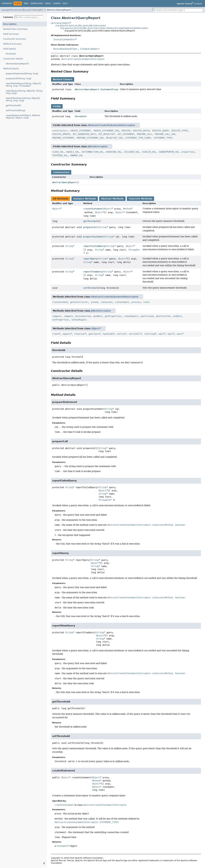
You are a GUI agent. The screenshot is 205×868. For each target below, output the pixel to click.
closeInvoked (60, 302)
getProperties (113, 316)
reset (146, 302)
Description (10, 24)
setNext (177, 316)
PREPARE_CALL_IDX (165, 134)
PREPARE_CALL (144, 134)
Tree (26, 4)
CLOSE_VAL (58, 152)
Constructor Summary (15, 39)
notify (121, 334)
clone (55, 334)
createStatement (93, 209)
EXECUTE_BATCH (141, 131)
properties (188, 152)
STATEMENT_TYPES (163, 138)
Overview (7, 4)
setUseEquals (79, 320)
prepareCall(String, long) (18, 78)
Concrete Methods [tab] (140, 199)
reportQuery (90, 259)
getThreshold (91, 221)
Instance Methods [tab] (85, 199)
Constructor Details (13, 59)
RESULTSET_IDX (114, 138)
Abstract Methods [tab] (112, 199)
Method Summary (12, 44)
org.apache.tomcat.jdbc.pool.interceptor (22, 10)
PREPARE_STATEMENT (63, 138)
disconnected (83, 316)
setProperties (61, 320)
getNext (98, 316)
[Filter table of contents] (29, 17)
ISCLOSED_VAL (132, 152)
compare (57, 316)
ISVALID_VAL (149, 152)
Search (57, 4)
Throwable (104, 500)
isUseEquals (131, 316)
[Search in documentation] (178, 10)
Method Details (11, 69)
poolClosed (147, 316)
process (136, 302)
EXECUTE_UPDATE (61, 134)
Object (56, 209)
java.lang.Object (60, 23)
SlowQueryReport (90, 49)
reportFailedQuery (94, 246)
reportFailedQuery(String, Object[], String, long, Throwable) (24, 85)
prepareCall (90, 227)
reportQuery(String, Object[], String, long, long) (24, 92)
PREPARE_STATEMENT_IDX (90, 138)
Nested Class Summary (15, 29)
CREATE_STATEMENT (80, 131)
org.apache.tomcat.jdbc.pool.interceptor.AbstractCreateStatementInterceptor (104, 28)
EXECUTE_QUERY (160, 131)
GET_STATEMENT (126, 134)
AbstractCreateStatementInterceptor (83, 59)
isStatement (122, 302)
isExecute (107, 302)
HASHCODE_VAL (114, 152)
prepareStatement (94, 237)
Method (127, 209)
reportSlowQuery (93, 272)
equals (66, 334)
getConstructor (79, 302)
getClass (94, 334)
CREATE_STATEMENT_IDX (106, 131)
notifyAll (135, 334)
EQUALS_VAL (73, 152)
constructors (60, 131)
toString (149, 334)
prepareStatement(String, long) (22, 74)
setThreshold (91, 288)
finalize (79, 334)
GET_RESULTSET (107, 134)
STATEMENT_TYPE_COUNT (138, 138)
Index (48, 4)
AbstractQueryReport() (17, 64)
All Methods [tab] (61, 199)
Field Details (10, 49)
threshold (11, 54)
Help (65, 4)
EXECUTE (126, 131)
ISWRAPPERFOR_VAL (169, 152)
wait (161, 334)
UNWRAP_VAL (77, 155)
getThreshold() (13, 105)
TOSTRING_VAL (60, 155)
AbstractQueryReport (59, 10)
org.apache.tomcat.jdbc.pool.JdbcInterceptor (81, 26)
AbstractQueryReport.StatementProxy (96, 89)
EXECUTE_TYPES (180, 131)
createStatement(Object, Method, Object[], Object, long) (23, 117)
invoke (94, 302)
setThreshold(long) (16, 110)
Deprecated (37, 4)
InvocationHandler (64, 39)
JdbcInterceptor (98, 146)
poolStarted (163, 316)
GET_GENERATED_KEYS (84, 134)
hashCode (108, 334)
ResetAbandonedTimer (66, 49)
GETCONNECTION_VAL (93, 152)
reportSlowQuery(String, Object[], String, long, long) (23, 99)
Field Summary (11, 34)
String (102, 227)
